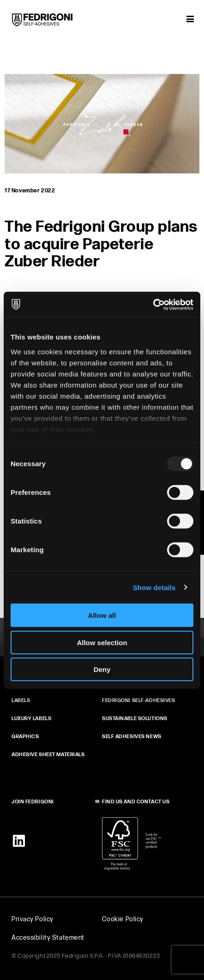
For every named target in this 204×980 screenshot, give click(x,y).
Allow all (102, 615)
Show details (154, 587)
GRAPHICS (25, 737)
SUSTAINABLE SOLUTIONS (135, 718)
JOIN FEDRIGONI (33, 802)
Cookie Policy (123, 919)
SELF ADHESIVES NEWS (132, 737)
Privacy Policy (33, 919)
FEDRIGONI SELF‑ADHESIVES (138, 700)
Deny (102, 669)
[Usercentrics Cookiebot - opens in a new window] (153, 304)
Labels (21, 700)
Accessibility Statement (48, 938)
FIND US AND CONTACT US (136, 802)
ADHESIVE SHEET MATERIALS (48, 755)
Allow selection (102, 642)
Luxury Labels (31, 718)
